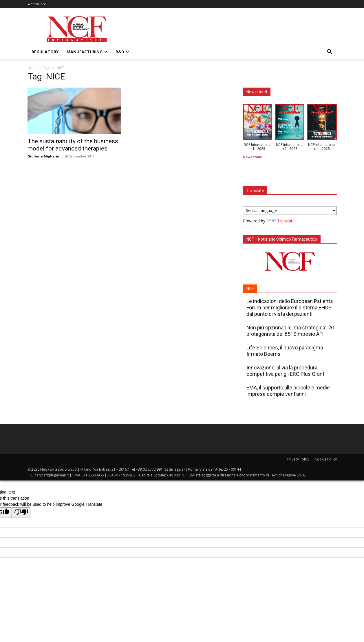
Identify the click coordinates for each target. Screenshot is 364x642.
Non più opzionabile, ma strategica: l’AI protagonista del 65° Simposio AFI (290, 331)
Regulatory (45, 52)
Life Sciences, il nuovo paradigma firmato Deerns (285, 351)
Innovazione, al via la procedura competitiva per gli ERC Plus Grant (285, 371)
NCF (250, 289)
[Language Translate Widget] (290, 211)
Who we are (37, 4)
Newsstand (253, 157)
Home (33, 68)
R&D (122, 52)
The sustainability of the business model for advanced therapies (73, 145)
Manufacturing (87, 52)
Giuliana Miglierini (44, 156)
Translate (281, 221)
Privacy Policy (298, 459)
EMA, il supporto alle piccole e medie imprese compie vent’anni (288, 391)
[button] (330, 52)
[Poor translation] (21, 513)
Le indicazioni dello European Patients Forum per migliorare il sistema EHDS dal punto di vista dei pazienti (290, 308)
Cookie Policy (326, 459)
